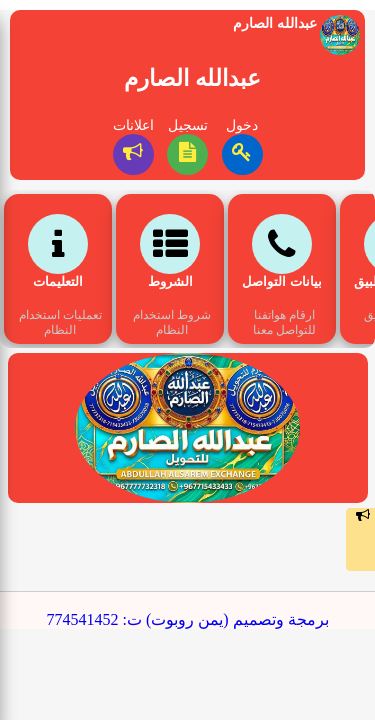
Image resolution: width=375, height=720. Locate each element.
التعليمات (58, 281)
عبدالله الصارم (192, 78)
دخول (242, 125)
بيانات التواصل (281, 281)
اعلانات (133, 125)
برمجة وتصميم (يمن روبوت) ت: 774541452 (187, 619)
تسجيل (188, 125)
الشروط (170, 281)
